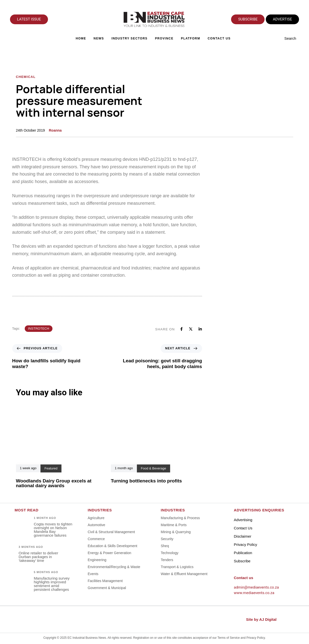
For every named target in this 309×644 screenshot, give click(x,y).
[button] (292, 38)
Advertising (243, 520)
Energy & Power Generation (109, 553)
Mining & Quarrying (176, 532)
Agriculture (96, 518)
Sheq (165, 546)
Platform (191, 38)
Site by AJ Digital (261, 619)
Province (164, 38)
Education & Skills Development (112, 546)
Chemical (26, 77)
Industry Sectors (130, 38)
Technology (170, 553)
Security (167, 539)
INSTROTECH (39, 328)
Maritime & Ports (174, 525)
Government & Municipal (107, 588)
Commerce (96, 539)
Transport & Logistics (177, 567)
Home (81, 38)
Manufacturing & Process (180, 518)
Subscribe (242, 561)
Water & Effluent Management (184, 574)
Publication (243, 553)
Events (93, 574)
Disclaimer (243, 536)
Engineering (97, 560)
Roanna (55, 130)
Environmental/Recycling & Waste (114, 567)
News (99, 38)
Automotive (96, 525)
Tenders (167, 560)
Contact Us (219, 38)
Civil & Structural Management (111, 532)
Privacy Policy (245, 544)
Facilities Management (105, 581)
